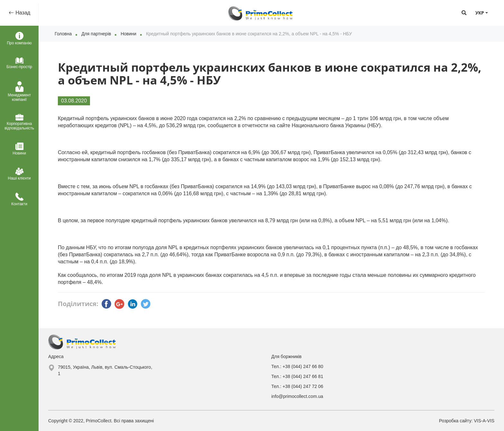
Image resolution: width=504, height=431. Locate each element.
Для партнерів (96, 34)
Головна (63, 34)
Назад (22, 13)
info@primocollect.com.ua (297, 396)
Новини (128, 34)
